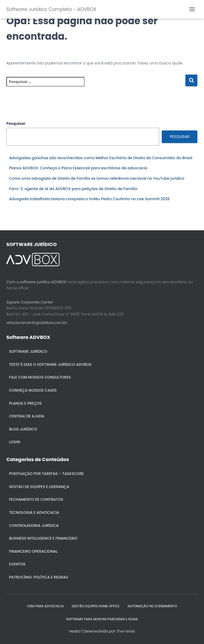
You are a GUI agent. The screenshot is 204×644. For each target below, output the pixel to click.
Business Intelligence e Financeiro (43, 538)
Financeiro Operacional (33, 551)
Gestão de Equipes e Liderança (39, 487)
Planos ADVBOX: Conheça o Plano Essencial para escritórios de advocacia (78, 168)
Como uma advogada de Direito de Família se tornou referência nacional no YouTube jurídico (97, 178)
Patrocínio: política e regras (39, 577)
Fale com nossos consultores (40, 377)
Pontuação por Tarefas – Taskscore (46, 474)
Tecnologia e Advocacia (34, 512)
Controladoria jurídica (34, 526)
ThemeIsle (126, 631)
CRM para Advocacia (45, 606)
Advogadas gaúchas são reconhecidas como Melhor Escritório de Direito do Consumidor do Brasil (101, 158)
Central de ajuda (27, 416)
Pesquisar (16, 124)
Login (15, 442)
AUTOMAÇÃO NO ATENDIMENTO (152, 606)
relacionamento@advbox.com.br (37, 323)
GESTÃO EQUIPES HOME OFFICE (96, 606)
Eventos (17, 564)
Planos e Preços (25, 403)
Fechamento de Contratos (36, 499)
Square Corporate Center (30, 302)
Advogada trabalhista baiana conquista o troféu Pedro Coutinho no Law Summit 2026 (89, 199)
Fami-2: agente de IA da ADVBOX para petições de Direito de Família (73, 189)
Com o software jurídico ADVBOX (36, 282)
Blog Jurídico (23, 429)
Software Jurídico (28, 351)
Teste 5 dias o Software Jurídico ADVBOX (50, 364)
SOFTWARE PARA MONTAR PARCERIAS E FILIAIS (102, 619)
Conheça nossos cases (33, 390)
